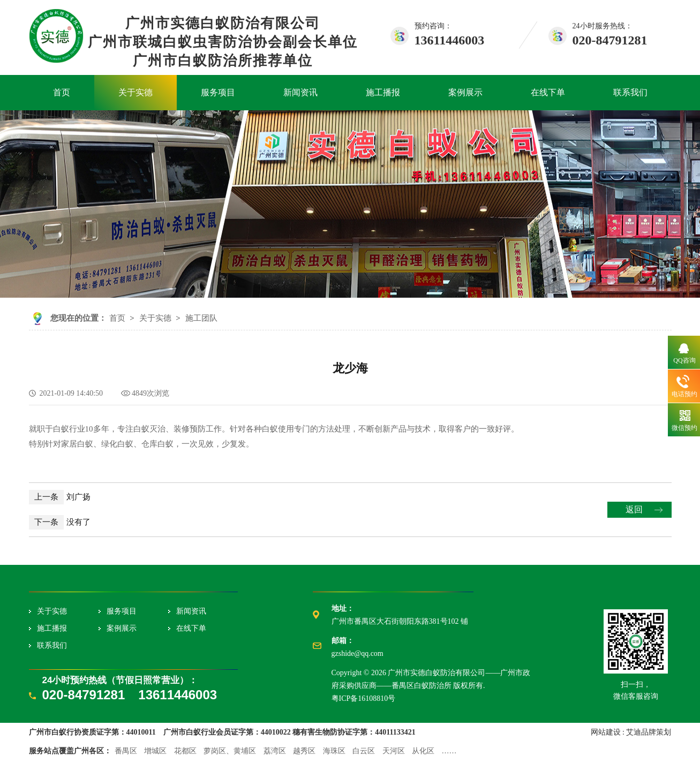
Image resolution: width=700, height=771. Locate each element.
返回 (634, 509)
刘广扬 (60, 497)
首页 (62, 92)
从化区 (423, 751)
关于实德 (136, 92)
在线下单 (548, 92)
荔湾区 (275, 751)
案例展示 (465, 92)
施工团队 (201, 318)
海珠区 (334, 751)
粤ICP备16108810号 (364, 698)
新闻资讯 (300, 92)
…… (449, 751)
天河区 (394, 751)
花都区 (185, 751)
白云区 (364, 751)
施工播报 (383, 92)
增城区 (155, 751)
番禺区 (126, 751)
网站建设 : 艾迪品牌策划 (631, 732)
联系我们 (630, 92)
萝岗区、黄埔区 (230, 751)
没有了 (60, 522)
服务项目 (218, 92)
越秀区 (304, 751)
